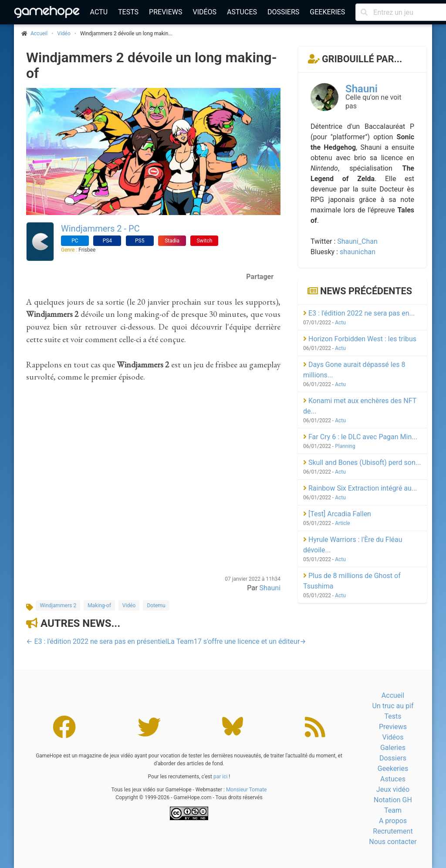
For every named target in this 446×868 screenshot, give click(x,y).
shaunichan (358, 252)
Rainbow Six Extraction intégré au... (360, 488)
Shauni (270, 588)
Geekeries (327, 12)
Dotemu (156, 606)
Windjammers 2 (58, 606)
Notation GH (393, 800)
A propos (393, 821)
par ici (220, 777)
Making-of (99, 606)
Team (393, 810)
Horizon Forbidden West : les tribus (360, 339)
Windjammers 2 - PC (100, 229)
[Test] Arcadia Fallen (337, 514)
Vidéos (204, 12)
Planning (345, 446)
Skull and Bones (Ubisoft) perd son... (362, 463)
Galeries (393, 748)
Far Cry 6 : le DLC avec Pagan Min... (360, 437)
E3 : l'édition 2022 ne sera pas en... (359, 313)
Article (343, 523)
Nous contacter (393, 842)
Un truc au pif (393, 706)
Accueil (393, 695)
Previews (166, 12)
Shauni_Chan (357, 241)
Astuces (242, 12)
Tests (128, 12)
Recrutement (393, 831)
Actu (99, 12)
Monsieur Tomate (247, 790)
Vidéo (64, 34)
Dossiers (283, 12)
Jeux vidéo (393, 789)
